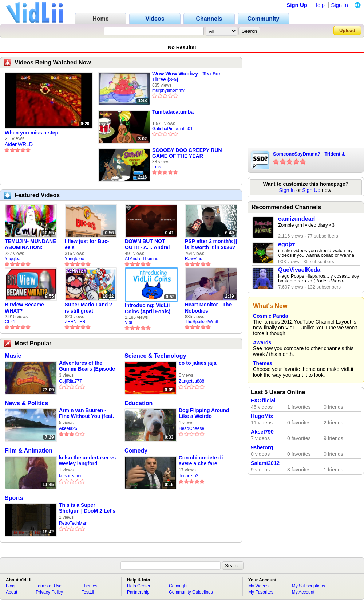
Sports (14, 498)
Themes (263, 363)
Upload (347, 30)
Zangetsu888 (191, 381)
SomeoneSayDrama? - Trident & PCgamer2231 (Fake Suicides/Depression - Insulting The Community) (313, 154)
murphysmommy (168, 90)
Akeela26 (68, 428)
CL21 (10, 322)
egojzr (287, 244)
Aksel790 (262, 432)
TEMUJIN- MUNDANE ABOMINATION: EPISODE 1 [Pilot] (31, 244)
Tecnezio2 (189, 476)
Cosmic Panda (270, 316)
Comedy (136, 451)
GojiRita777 (70, 381)
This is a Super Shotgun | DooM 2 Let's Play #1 (87, 508)
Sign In (339, 5)
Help (319, 5)
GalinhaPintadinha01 (172, 129)
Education (139, 403)
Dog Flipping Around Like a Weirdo (204, 413)
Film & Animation (29, 451)
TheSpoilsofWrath (202, 322)
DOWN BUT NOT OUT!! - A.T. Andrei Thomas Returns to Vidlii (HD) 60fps (148, 244)
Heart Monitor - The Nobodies (208, 308)
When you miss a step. (32, 133)
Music (13, 356)
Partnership (138, 592)
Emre (157, 167)
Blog (10, 586)
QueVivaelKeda (299, 270)
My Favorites (261, 592)
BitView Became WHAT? (24, 308)
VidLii (130, 322)
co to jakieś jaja (198, 363)
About (11, 592)
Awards (262, 342)
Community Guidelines (191, 592)
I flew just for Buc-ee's (87, 244)
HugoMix (262, 416)
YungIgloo (74, 259)
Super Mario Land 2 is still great (88, 308)
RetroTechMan (73, 523)
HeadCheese (191, 428)
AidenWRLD (19, 144)
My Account (303, 592)
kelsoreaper (70, 476)
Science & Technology (155, 356)
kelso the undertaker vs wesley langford (87, 461)
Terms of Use (49, 586)
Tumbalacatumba (173, 112)
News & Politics (26, 403)
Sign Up (297, 5)
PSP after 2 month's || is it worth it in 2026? (211, 244)
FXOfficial (263, 400)
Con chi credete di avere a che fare (201, 461)
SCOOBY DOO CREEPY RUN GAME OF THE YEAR (187, 153)
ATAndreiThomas (142, 259)
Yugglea (13, 259)
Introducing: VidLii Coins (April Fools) (148, 308)
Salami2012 (265, 463)
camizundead (296, 219)
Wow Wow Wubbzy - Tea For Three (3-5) (186, 77)
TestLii (88, 592)
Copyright (178, 586)
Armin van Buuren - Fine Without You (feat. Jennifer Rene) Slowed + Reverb (86, 413)
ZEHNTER (75, 322)
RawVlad (194, 259)
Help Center (139, 586)
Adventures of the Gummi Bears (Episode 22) (87, 366)
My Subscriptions (308, 586)
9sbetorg (262, 447)
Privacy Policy (49, 592)
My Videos (258, 586)
